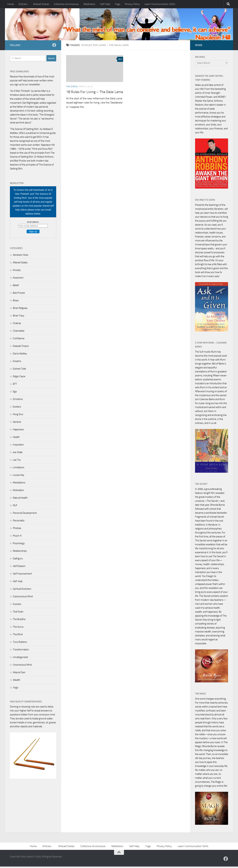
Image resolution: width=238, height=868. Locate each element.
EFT (15, 385)
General (17, 423)
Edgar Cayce (19, 378)
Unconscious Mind (22, 666)
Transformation (21, 651)
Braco (16, 302)
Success (17, 606)
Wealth (17, 681)
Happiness (18, 431)
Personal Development (25, 514)
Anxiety (17, 272)
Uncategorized (20, 659)
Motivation (18, 492)
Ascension (18, 279)
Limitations (19, 469)
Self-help (18, 583)
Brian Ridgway (20, 310)
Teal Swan (18, 613)
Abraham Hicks (21, 256)
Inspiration (18, 446)
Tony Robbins (20, 643)
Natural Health (20, 499)
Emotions (18, 401)
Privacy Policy (132, 4)
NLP (15, 507)
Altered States (41, 4)
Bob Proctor (19, 294)
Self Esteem (19, 568)
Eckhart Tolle (19, 370)
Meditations (19, 484)
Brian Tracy (19, 317)
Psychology (19, 545)
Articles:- (23, 4)
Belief (16, 287)
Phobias (17, 530)
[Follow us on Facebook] (54, 47)
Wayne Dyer (19, 674)
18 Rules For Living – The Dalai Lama (95, 93)
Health (16, 439)
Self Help (105, 4)
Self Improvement (22, 575)
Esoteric (17, 408)
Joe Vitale (18, 454)
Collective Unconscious (66, 4)
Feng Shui (18, 416)
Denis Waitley (20, 355)
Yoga (117, 4)
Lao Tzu (17, 461)
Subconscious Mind (23, 598)
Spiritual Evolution (22, 590)
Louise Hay (19, 476)
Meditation (89, 4)
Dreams (17, 363)
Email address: (33, 223)
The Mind (18, 636)
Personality (19, 522)
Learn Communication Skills (160, 4)
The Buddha (19, 621)
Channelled (19, 332)
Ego (15, 393)
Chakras (17, 325)
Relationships (20, 552)
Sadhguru (18, 560)
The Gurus (72, 88)
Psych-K (17, 537)
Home (11, 4)
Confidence (19, 340)
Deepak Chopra (21, 347)
